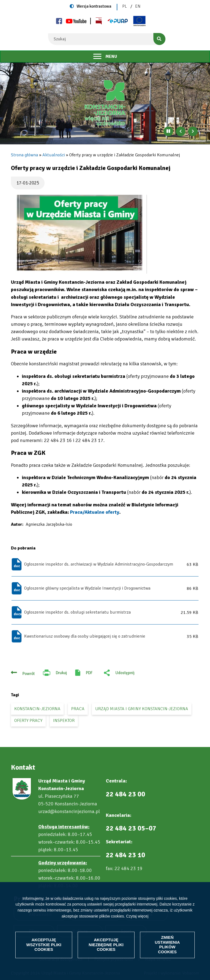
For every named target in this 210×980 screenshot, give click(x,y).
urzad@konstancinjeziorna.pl (69, 811)
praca (78, 709)
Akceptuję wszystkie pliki (44, 945)
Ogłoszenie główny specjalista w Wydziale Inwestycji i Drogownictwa (87, 588)
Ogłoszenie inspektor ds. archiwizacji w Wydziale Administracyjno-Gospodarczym (99, 564)
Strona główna (24, 155)
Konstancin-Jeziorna (37, 709)
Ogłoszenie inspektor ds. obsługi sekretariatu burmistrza (77, 612)
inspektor (64, 721)
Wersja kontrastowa (94, 6)
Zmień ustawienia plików (167, 945)
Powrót (29, 674)
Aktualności (54, 155)
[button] (79, 234)
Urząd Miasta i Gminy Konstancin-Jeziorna (142, 709)
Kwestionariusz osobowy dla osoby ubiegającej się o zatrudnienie (85, 636)
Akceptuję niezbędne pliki (106, 945)
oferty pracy (28, 721)
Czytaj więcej (137, 916)
